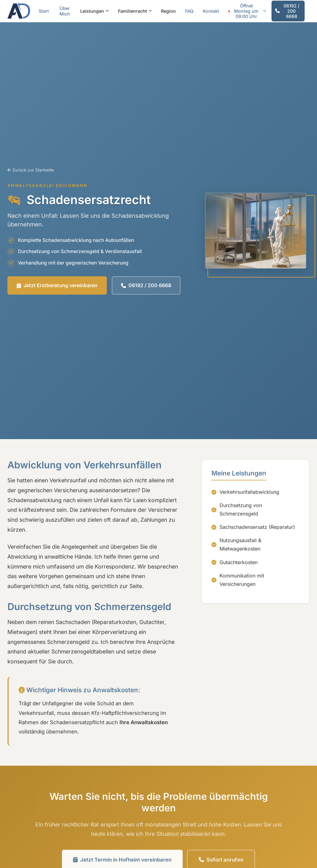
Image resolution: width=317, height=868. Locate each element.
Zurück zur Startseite (31, 170)
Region (168, 11)
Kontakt (211, 11)
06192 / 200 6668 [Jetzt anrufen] (287, 11)
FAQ (189, 11)
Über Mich (65, 11)
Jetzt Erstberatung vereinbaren (57, 285)
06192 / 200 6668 (146, 285)
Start (44, 11)
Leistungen (94, 11)
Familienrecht (135, 11)
